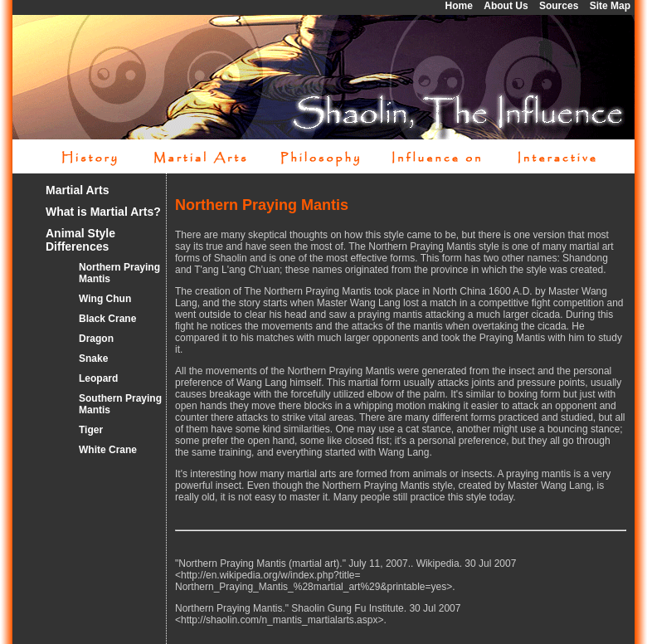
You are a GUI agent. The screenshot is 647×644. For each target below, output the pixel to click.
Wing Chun (105, 299)
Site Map (610, 6)
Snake (93, 359)
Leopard (98, 378)
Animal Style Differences (80, 240)
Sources (559, 6)
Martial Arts (78, 190)
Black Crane (107, 319)
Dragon (96, 339)
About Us (506, 6)
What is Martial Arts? (103, 212)
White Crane (108, 450)
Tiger (91, 430)
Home (459, 6)
